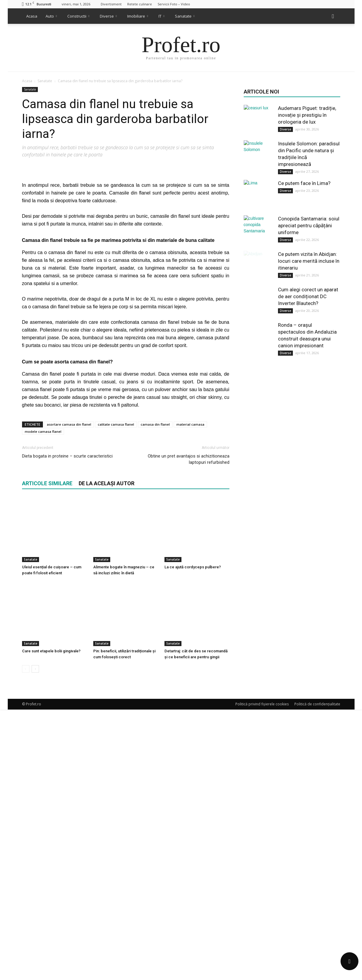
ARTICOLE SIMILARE (47, 794)
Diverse (108, 16)
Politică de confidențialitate (317, 974)
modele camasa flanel (43, 742)
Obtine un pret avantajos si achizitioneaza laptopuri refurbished (189, 770)
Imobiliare (138, 16)
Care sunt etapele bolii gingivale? (51, 921)
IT (161, 16)
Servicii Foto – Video (174, 4)
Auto (51, 16)
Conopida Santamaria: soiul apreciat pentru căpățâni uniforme (309, 225)
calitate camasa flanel (116, 735)
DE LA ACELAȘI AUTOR (107, 794)
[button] (333, 16)
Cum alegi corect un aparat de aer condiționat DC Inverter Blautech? (308, 296)
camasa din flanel (155, 735)
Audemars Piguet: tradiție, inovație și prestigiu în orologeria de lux (307, 115)
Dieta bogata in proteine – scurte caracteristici (67, 767)
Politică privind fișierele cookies (262, 974)
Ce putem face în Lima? (304, 183)
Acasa (32, 16)
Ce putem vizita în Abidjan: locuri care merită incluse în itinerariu (309, 261)
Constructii (78, 16)
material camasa (190, 735)
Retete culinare (140, 4)
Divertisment (111, 4)
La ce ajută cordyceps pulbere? (193, 858)
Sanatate (185, 16)
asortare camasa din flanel (69, 735)
